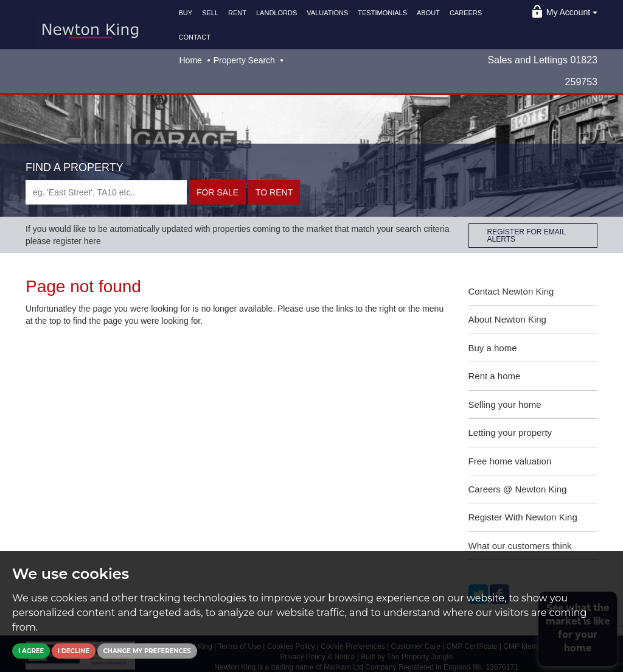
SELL (210, 13)
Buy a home (493, 348)
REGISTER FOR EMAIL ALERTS (527, 236)
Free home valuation (510, 461)
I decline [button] (74, 651)
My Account (572, 12)
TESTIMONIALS (382, 13)
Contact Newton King (511, 291)
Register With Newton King (523, 517)
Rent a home (495, 376)
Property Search (244, 60)
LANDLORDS (277, 13)
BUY (186, 13)
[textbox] (106, 192)
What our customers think (520, 546)
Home (191, 60)
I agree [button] (31, 651)
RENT (237, 13)
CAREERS (466, 13)
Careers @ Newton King (518, 489)
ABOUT (428, 13)
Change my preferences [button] (147, 651)
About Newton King (507, 319)
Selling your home (505, 404)
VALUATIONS (327, 13)
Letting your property (510, 432)
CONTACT (195, 37)
